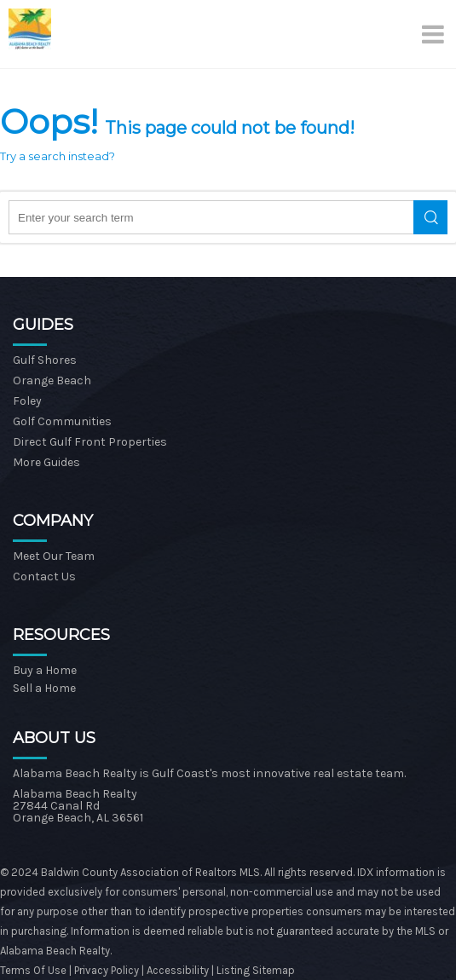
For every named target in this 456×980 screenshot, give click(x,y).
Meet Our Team (54, 556)
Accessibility (178, 970)
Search (430, 217)
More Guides (46, 462)
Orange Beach (52, 380)
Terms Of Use (33, 970)
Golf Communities (62, 421)
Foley (27, 401)
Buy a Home (45, 670)
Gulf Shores (45, 360)
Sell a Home (44, 688)
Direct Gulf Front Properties (90, 442)
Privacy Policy (108, 970)
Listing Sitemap (256, 970)
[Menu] (435, 34)
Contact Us (44, 576)
